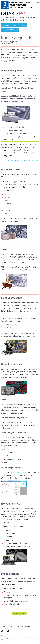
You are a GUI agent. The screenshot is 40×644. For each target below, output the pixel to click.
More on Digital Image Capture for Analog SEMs (23, 160)
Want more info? (10, 30)
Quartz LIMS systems (19, 473)
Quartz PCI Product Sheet (14, 25)
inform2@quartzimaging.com (14, 628)
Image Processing (19, 613)
